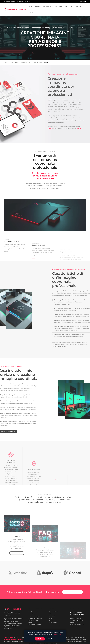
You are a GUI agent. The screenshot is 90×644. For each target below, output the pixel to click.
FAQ (66, 6)
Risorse (78, 6)
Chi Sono (38, 6)
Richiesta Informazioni (23, 1)
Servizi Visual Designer (33, 616)
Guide (71, 6)
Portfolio (59, 6)
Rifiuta (51, 639)
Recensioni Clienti (53, 612)
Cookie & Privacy (53, 622)
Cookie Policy (57, 635)
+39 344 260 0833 (76, 612)
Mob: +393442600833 (9, 1)
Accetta (40, 639)
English (83, 1)
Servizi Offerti (48, 6)
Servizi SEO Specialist (33, 614)
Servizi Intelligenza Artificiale (35, 618)
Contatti (32, 12)
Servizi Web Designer (33, 612)
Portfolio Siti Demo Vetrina (34, 624)
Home (31, 6)
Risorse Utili (52, 616)
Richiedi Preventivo (73, 592)
